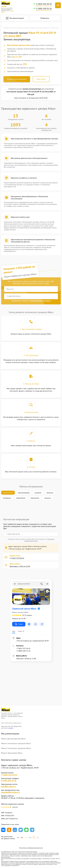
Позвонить (45, 18)
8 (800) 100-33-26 (9, 781)
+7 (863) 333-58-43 (44, 4)
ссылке (11, 728)
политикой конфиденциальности (41, 301)
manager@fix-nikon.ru (10, 792)
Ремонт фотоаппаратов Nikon (13, 739)
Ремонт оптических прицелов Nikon (16, 743)
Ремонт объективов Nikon (12, 753)
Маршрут (19, 624)
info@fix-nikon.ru (8, 786)
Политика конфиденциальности (31, 848)
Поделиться (3, 830)
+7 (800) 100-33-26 (44, 8)
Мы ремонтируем (15, 18)
